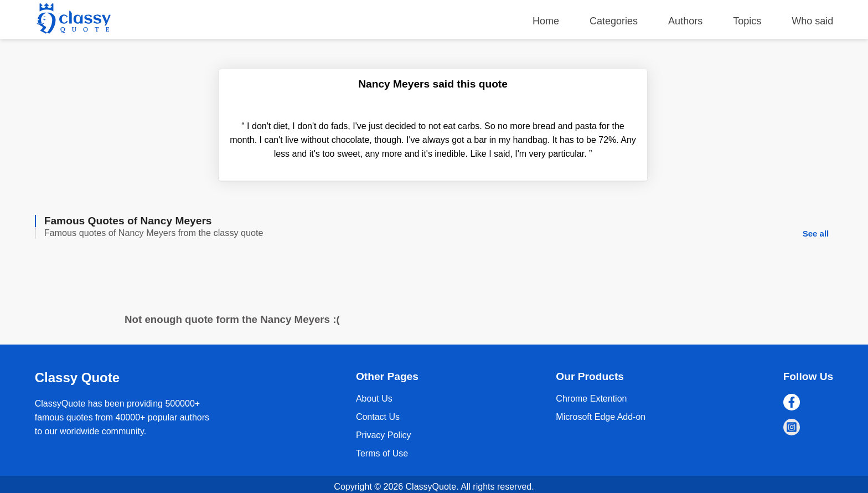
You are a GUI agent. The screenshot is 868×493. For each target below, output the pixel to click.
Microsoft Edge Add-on (601, 417)
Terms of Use (382, 453)
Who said (812, 21)
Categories (614, 21)
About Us (374, 399)
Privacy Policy (384, 435)
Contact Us (378, 417)
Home (546, 21)
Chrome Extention (591, 399)
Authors (685, 21)
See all (816, 233)
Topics (747, 21)
